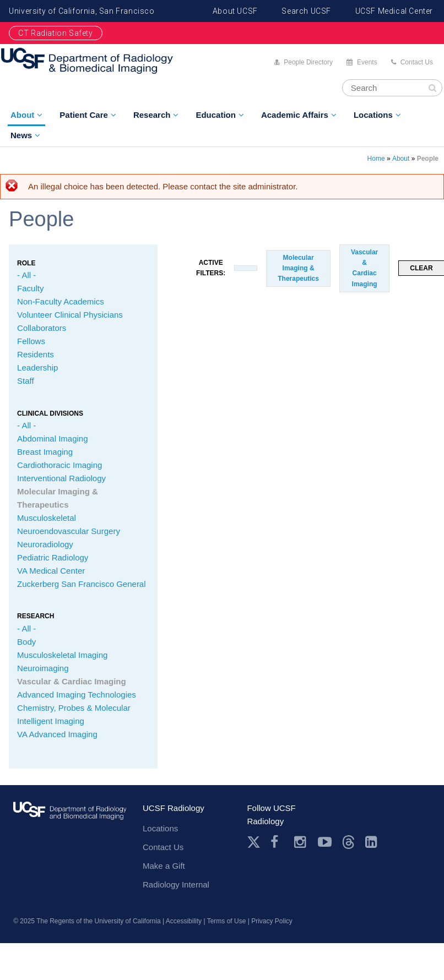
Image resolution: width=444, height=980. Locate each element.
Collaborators (42, 328)
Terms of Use (227, 921)
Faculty (30, 288)
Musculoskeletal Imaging (62, 655)
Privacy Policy (272, 921)
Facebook (277, 842)
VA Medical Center (51, 571)
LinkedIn (372, 842)
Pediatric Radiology (53, 557)
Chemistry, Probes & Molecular (74, 708)
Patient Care (84, 115)
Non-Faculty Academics (61, 301)
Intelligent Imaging (51, 721)
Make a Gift (164, 866)
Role (26, 263)
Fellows (31, 341)
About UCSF (235, 11)
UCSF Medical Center (394, 11)
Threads (348, 842)
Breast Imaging (45, 452)
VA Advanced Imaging (57, 734)
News (21, 135)
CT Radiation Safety (55, 33)
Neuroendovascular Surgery (69, 531)
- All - (26, 275)
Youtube (325, 842)
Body (26, 642)
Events (367, 62)
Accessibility (184, 921)
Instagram (301, 842)
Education (216, 115)
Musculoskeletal (47, 518)
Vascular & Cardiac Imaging (72, 681)
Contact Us (417, 62)
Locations (373, 115)
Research (152, 115)
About (22, 115)
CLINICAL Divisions (50, 413)
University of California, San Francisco (82, 11)
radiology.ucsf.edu (70, 820)
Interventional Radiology (61, 478)
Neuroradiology (45, 544)
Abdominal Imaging (52, 439)
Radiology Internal (176, 884)
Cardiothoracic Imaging (59, 465)
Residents (36, 354)
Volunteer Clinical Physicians (70, 315)
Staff (26, 381)
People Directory (308, 62)
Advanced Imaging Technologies (77, 695)
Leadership (37, 367)
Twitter (254, 842)
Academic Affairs (295, 115)
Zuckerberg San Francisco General (81, 584)
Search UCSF (306, 11)
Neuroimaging (43, 668)
